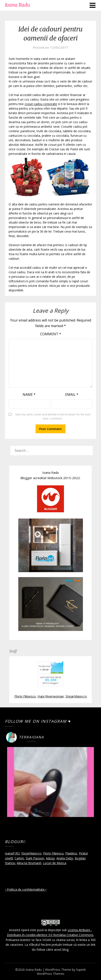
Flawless (71, 853)
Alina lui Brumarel (29, 863)
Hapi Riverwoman (51, 696)
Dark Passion (35, 858)
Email (72, 394)
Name (29, 394)
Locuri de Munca (54, 863)
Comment (51, 334)
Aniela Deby (65, 858)
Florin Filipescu (25, 696)
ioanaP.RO (12, 853)
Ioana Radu (17, 5)
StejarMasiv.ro (76, 696)
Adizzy (50, 858)
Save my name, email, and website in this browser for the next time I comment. (53, 417)
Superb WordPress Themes (61, 972)
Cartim (19, 858)
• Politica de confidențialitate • (26, 889)
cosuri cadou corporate (41, 104)
